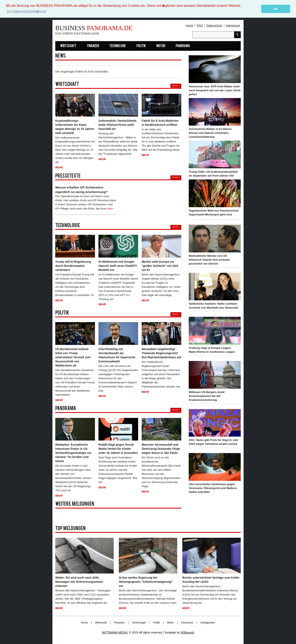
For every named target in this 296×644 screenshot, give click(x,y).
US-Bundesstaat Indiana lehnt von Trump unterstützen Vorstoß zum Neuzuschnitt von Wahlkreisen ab (73, 357)
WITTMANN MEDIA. (115, 632)
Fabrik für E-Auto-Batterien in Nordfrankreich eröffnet (160, 123)
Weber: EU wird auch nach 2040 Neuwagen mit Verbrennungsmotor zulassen (79, 582)
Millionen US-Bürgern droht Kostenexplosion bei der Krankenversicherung (207, 396)
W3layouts (188, 632)
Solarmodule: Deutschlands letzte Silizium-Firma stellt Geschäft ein (117, 125)
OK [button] (276, 9)
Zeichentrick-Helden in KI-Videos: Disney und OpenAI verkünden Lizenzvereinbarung (210, 133)
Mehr (59, 168)
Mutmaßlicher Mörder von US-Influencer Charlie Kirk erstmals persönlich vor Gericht (209, 260)
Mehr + (176, 86)
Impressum (233, 25)
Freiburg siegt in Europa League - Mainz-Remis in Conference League (212, 350)
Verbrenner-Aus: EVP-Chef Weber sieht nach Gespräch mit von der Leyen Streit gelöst (214, 90)
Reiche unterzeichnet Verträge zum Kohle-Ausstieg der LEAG (211, 579)
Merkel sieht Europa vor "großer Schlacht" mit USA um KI (160, 266)
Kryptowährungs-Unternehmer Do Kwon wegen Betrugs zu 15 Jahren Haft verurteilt (75, 127)
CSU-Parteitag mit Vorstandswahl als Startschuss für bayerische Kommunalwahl (117, 355)
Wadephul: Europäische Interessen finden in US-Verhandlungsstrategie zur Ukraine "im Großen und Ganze (73, 453)
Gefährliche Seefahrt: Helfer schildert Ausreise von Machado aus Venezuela (213, 306)
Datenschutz (214, 25)
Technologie (118, 46)
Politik (141, 46)
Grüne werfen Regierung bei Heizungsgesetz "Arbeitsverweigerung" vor (146, 582)
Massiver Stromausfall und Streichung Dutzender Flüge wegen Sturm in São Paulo (161, 449)
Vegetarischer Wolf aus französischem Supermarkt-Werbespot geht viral (214, 212)
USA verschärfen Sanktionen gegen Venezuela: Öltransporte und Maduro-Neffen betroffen (213, 488)
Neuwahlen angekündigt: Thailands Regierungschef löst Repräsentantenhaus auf (161, 353)
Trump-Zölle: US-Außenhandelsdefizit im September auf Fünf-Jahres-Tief (213, 174)
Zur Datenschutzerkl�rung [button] (26, 11)
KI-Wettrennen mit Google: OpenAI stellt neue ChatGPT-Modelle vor (118, 266)
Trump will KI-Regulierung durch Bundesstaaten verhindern (73, 266)
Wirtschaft (68, 46)
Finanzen (93, 46)
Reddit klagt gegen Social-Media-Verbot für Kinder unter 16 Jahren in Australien (118, 449)
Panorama (183, 46)
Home (189, 25)
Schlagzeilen (208, 623)
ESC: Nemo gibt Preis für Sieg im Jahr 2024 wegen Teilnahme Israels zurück (213, 442)
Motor (161, 46)
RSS (200, 25)
